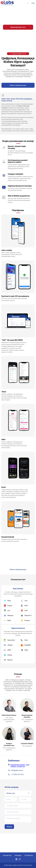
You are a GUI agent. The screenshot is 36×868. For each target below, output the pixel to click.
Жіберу (9, 827)
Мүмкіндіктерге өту (18, 27)
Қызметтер (7, 855)
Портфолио (29, 855)
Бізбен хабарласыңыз (18, 85)
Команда (18, 855)
